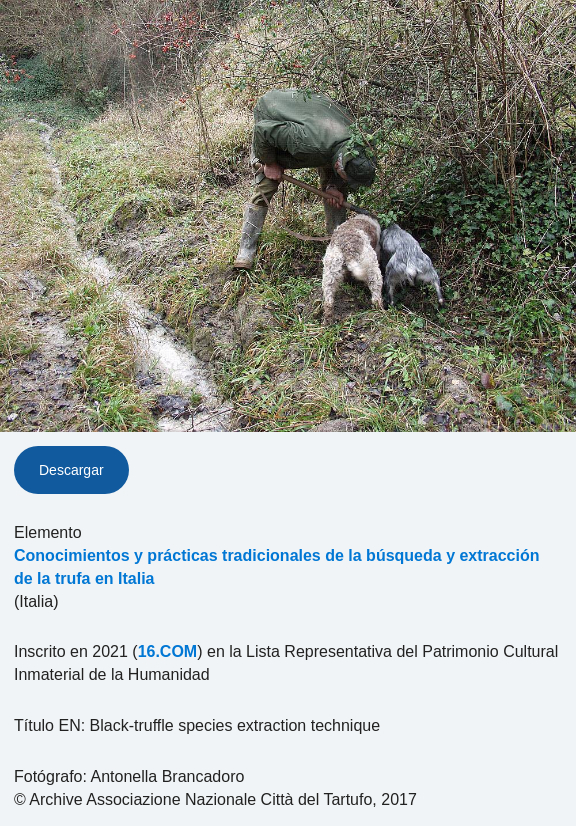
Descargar (71, 470)
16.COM (168, 651)
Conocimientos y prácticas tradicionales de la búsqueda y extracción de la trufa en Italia (277, 567)
